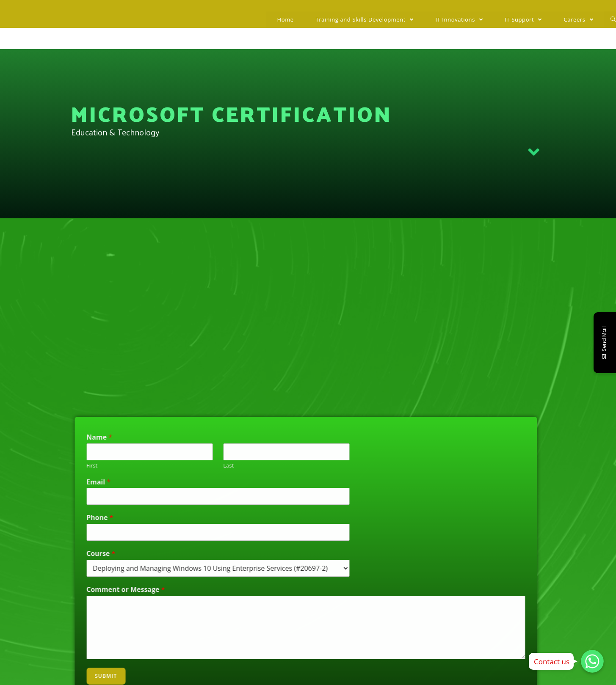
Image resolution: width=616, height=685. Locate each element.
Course (30, 554)
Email (28, 482)
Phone (29, 518)
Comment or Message (55, 590)
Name (29, 437)
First (21, 466)
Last (158, 466)
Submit (35, 676)
